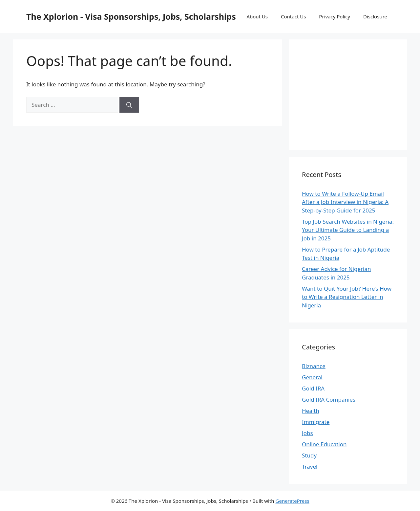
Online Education (324, 444)
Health (311, 411)
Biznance (314, 366)
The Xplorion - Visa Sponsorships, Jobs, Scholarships (131, 16)
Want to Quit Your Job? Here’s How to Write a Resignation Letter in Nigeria (347, 297)
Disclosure (375, 16)
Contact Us (293, 16)
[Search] (129, 105)
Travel (310, 467)
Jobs (307, 433)
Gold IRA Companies (329, 400)
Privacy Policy (335, 16)
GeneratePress (293, 501)
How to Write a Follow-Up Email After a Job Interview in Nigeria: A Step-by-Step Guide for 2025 (345, 202)
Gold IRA (313, 388)
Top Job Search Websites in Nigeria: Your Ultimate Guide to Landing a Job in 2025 (348, 230)
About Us (257, 16)
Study (309, 455)
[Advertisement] (351, 94)
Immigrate (316, 422)
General (312, 377)
